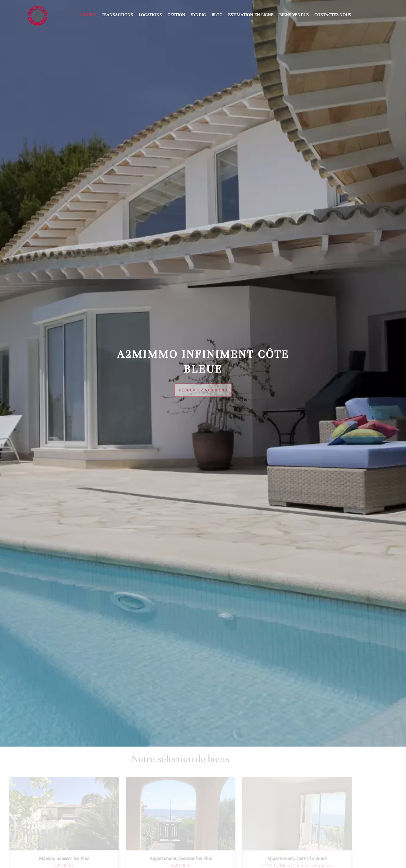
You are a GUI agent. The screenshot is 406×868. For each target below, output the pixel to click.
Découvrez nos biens (203, 390)
